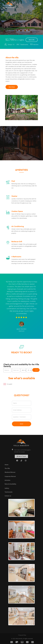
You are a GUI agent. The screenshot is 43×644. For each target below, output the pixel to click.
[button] (40, 4)
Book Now (12, 87)
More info (32, 40)
